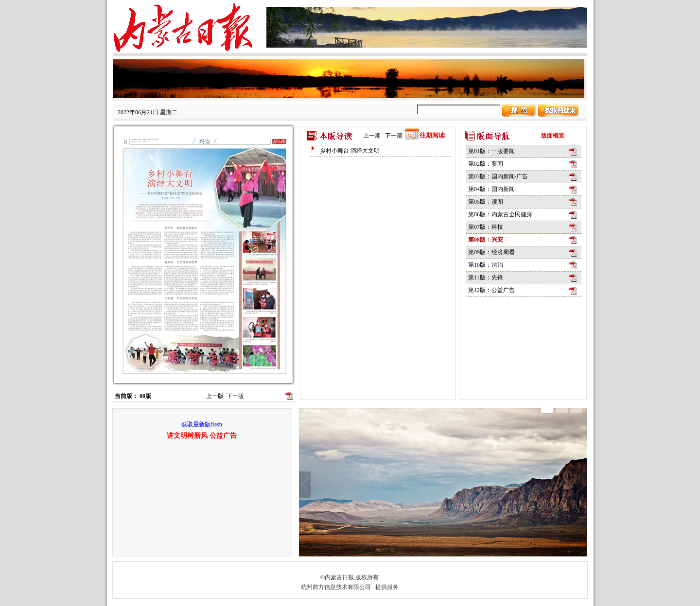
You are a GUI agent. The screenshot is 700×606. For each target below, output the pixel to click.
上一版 (215, 396)
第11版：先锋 (486, 277)
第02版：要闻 (486, 164)
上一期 (372, 136)
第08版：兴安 (486, 240)
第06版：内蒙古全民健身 (500, 214)
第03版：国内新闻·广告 (498, 176)
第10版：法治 (486, 265)
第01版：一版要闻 (491, 151)
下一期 (394, 136)
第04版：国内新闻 (491, 189)
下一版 (235, 396)
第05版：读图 (486, 202)
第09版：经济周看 (491, 252)
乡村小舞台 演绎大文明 (350, 151)
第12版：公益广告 (491, 290)
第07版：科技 (486, 227)
